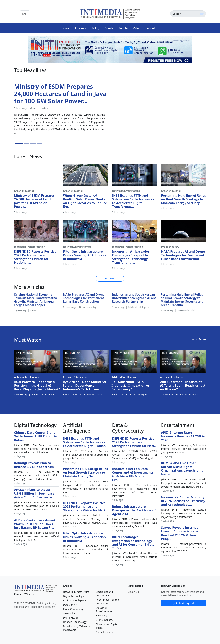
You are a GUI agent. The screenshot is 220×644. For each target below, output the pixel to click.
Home (65, 28)
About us (153, 28)
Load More (110, 279)
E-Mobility (101, 616)
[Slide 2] (27, 143)
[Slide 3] (33, 143)
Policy (95, 28)
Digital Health (71, 618)
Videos (137, 28)
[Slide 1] (19, 143)
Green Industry (104, 632)
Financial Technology (75, 622)
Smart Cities (70, 613)
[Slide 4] (39, 143)
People (123, 28)
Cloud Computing (73, 609)
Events (109, 28)
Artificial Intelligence (75, 600)
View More (199, 339)
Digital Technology (73, 596)
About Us (134, 592)
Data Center (70, 605)
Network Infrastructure (76, 592)
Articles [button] (79, 28)
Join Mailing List (184, 603)
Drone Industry (104, 620)
